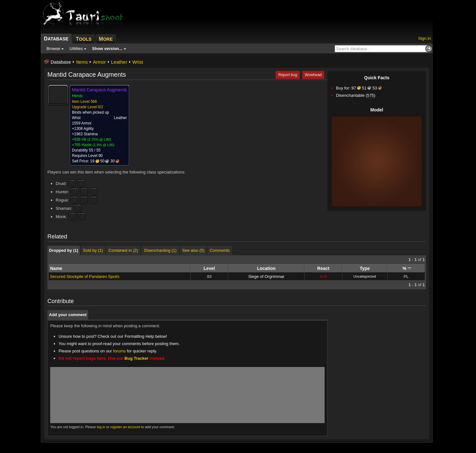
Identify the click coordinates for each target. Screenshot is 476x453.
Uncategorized (365, 276)
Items (82, 62)
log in (101, 427)
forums (119, 351)
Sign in (424, 38)
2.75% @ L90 (99, 139)
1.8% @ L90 (104, 145)
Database (61, 62)
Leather (119, 62)
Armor (99, 62)
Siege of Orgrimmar (266, 276)
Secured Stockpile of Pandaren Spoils (85, 276)
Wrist (138, 62)
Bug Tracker (136, 358)
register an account (125, 427)
